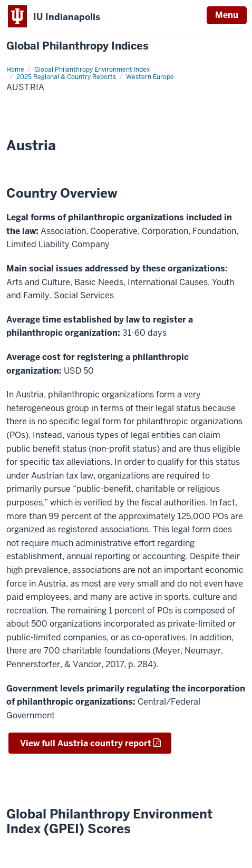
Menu (227, 15)
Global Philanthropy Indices (77, 46)
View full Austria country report (85, 743)
